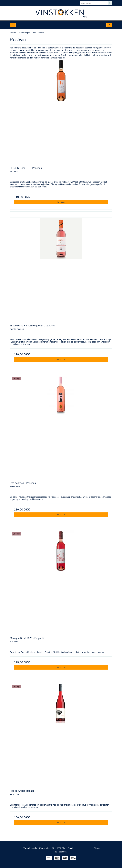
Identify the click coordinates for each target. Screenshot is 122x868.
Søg (110, 3)
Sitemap (97, 848)
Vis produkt (61, 202)
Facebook (61, 852)
